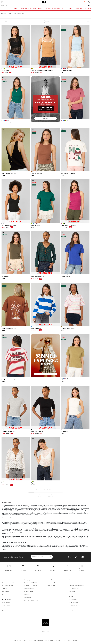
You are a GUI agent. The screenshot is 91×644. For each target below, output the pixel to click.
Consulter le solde (51, 583)
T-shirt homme (6, 611)
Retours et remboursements (76, 586)
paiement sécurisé (53, 568)
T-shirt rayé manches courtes (9, 380)
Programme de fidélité (8, 583)
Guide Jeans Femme (74, 608)
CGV (26, 641)
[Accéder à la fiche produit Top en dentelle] (16, 46)
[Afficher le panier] (89, 2)
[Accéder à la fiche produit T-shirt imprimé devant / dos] (75, 149)
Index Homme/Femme (30, 603)
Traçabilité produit (29, 589)
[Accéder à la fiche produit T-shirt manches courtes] (45, 407)
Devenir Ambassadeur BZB (9, 586)
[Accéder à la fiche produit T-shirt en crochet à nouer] (45, 253)
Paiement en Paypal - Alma (9, 568)
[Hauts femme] (16, 13)
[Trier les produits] (87, 21)
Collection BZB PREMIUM (31, 586)
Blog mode (5, 594)
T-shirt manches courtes (37, 431)
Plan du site (76, 641)
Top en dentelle (5, 70)
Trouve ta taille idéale (75, 602)
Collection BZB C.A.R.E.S (31, 583)
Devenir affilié (6, 591)
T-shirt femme (6, 608)
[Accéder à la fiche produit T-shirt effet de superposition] (16, 407)
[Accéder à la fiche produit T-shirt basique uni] (75, 98)
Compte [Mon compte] (83, 2)
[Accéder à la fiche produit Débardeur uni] (16, 253)
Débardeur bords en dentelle (9, 225)
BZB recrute (5, 589)
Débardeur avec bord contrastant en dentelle (42, 70)
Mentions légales (50, 641)
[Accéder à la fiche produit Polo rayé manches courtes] (75, 304)
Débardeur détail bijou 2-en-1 (9, 174)
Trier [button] (88, 21)
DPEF (70, 641)
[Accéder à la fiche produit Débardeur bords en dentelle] (16, 201)
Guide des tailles (73, 599)
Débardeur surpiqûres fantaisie (69, 225)
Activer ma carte (51, 586)
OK (51, 557)
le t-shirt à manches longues (81, 531)
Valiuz (65, 641)
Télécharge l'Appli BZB (82, 568)
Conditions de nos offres (16, 641)
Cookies (59, 641)
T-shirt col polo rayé (36, 328)
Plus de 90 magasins (67, 568)
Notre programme (29, 580)
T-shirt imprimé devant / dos (68, 174)
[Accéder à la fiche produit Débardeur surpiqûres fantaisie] (75, 201)
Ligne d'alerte (28, 597)
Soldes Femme (6, 602)
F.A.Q (70, 583)
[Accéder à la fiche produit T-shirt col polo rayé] (45, 304)
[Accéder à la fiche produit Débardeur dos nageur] (75, 46)
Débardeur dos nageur (66, 70)
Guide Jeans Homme (74, 605)
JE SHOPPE (45, 119)
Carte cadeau (50, 580)
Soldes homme (6, 605)
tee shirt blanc (25, 522)
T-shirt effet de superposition (9, 431)
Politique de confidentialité (36, 641)
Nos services (72, 591)
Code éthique (28, 594)
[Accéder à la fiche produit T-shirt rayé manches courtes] (16, 356)
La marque (5, 580)
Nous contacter (73, 580)
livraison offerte (24, 568)
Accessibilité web (29, 591)
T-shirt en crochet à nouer (37, 277)
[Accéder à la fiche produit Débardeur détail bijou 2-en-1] (16, 149)
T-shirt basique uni (65, 122)
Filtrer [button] (5, 21)
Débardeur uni (5, 277)
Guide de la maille (73, 611)
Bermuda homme (6, 614)
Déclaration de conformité (31, 600)
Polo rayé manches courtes (68, 328)
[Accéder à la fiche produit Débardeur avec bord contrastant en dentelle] (45, 46)
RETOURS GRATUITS (38, 568)
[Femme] (10, 13)
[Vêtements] (4, 13)
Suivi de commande (74, 589)
